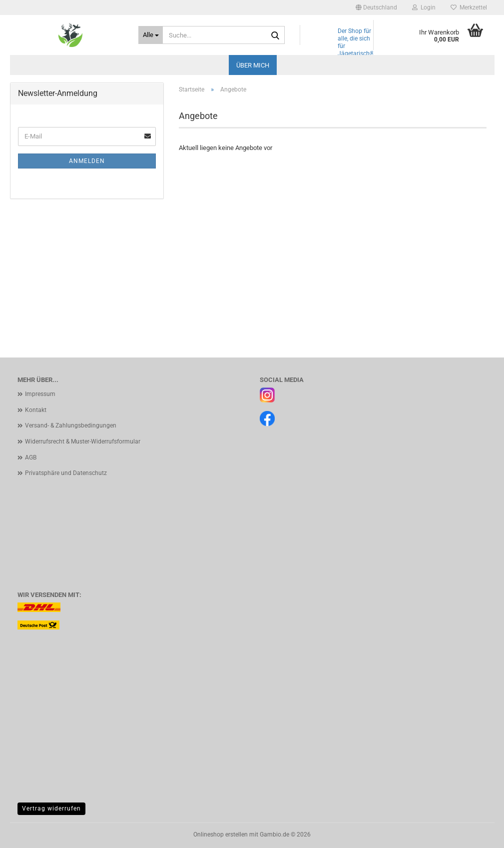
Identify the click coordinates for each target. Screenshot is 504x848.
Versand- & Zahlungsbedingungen (71, 425)
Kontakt (36, 410)
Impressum (40, 394)
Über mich (253, 65)
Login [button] (424, 7)
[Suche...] (151, 35)
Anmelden (87, 161)
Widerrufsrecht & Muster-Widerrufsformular (83, 441)
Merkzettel (469, 7)
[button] (376, 7)
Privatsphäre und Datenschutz (66, 473)
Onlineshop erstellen (221, 834)
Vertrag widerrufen (51, 808)
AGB (31, 457)
